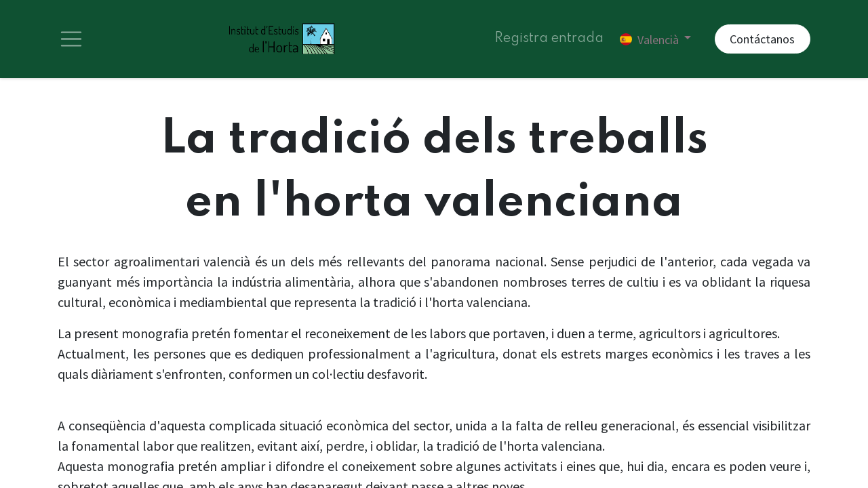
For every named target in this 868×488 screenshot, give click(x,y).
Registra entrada (549, 41)
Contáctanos (762, 41)
